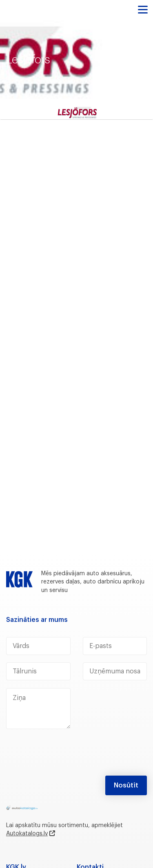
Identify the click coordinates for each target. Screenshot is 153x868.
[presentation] (68, 756)
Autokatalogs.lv (27, 834)
